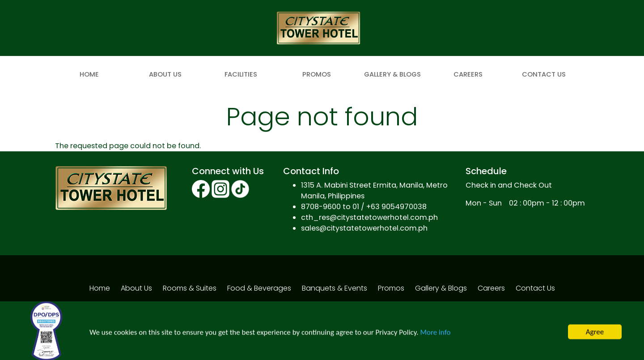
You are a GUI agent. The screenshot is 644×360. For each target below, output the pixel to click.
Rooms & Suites (190, 288)
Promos (317, 74)
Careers (468, 74)
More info (435, 336)
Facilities (241, 74)
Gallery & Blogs (392, 74)
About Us (165, 74)
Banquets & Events (335, 288)
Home (89, 74)
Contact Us (544, 74)
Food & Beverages (259, 288)
